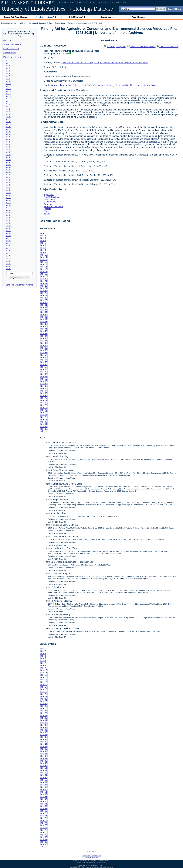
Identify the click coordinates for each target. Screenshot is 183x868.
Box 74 (8, 246)
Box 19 (8, 106)
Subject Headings (108, 17)
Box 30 (8, 134)
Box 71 (8, 238)
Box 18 (8, 104)
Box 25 (8, 122)
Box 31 (8, 137)
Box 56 (8, 200)
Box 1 (8, 61)
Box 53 (8, 193)
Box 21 (8, 112)
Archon (89, 866)
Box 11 (8, 86)
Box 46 (8, 175)
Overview (7, 40)
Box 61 (8, 213)
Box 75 (8, 248)
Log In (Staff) (92, 851)
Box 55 (8, 198)
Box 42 (8, 165)
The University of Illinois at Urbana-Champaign (97, 867)
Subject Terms (10, 53)
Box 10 (8, 84)
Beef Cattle (87, 85)
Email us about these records (19, 285)
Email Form (96, 857)
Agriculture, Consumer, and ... (79, 23)
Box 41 (8, 162)
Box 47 (8, 177)
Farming (110, 85)
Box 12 (8, 89)
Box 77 (8, 253)
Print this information (167, 47)
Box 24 (8, 119)
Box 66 (8, 226)
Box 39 (8, 157)
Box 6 (8, 74)
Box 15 (8, 96)
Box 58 (8, 205)
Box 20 (8, 109)
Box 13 (8, 91)
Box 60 (8, 210)
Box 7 (8, 76)
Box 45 (8, 172)
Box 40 (8, 160)
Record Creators (138, 17)
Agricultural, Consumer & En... (40, 23)
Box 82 (8, 266)
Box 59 (8, 208)
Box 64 (8, 221)
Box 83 (8, 269)
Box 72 (8, 241)
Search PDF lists (175, 9)
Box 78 (8, 256)
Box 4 (8, 68)
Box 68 (8, 231)
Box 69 (8, 233)
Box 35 (8, 147)
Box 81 (8, 264)
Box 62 (8, 215)
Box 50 (8, 185)
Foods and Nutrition (125, 85)
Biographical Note (11, 49)
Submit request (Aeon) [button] (115, 47)
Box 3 (8, 66)
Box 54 (8, 195)
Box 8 (8, 79)
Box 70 (8, 236)
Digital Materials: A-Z (77, 17)
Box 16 (8, 99)
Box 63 (8, 218)
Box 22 (8, 114)
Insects (139, 85)
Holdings (23, 23)
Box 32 (8, 139)
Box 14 (8, 94)
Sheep (147, 85)
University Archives (9, 23)
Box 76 (8, 251)
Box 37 (8, 152)
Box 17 (8, 101)
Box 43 (8, 167)
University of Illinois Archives (33, 9)
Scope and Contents (12, 44)
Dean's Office (60, 23)
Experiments (99, 85)
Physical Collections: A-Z (46, 17)
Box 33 (8, 142)
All (41, 431)
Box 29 (8, 132)
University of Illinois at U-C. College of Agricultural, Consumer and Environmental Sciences (105, 63)
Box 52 (8, 190)
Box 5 (8, 71)
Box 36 (8, 150)
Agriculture (59, 85)
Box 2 (8, 63)
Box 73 (8, 243)
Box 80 (8, 261)
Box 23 (8, 117)
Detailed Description (12, 57)
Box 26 (8, 124)
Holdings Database (93, 9)
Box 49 (8, 182)
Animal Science (73, 85)
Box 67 (8, 228)
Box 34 (8, 144)
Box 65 (8, 223)
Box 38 (8, 155)
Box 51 (8, 188)
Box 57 (8, 203)
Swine (154, 85)
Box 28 (8, 129)
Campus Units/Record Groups (15, 17)
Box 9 (8, 81)
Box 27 (8, 127)
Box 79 (8, 259)
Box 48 (8, 180)
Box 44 (8, 170)
